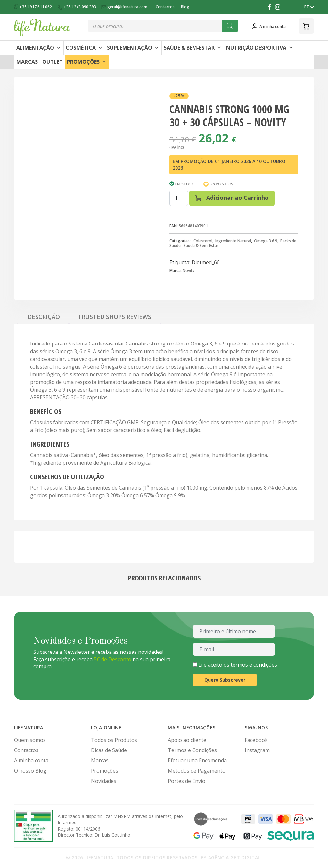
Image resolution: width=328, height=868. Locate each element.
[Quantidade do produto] (179, 198)
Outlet (53, 62)
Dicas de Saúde (109, 750)
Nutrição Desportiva (260, 48)
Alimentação (39, 48)
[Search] (230, 26)
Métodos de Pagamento (197, 771)
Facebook (256, 740)
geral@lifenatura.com (125, 7)
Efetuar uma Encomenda (197, 760)
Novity (189, 270)
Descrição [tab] (44, 317)
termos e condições (254, 665)
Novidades (104, 781)
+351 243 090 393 (77, 7)
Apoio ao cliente (187, 740)
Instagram (257, 750)
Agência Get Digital (234, 858)
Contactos (165, 7)
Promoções (87, 62)
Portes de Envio (187, 781)
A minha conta (31, 760)
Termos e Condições (192, 750)
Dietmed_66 (206, 262)
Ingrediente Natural (233, 241)
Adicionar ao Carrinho (232, 198)
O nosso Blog (30, 771)
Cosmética (84, 48)
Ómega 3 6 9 (266, 241)
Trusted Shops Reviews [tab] (115, 317)
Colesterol (203, 241)
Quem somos (30, 740)
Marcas (27, 62)
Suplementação (133, 48)
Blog (185, 7)
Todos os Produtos (114, 740)
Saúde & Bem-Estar (193, 48)
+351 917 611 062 (33, 7)
